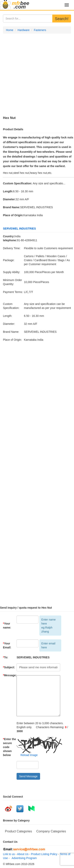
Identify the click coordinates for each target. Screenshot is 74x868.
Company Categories (51, 831)
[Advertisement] (37, 75)
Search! (62, 19)
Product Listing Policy (44, 854)
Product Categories (18, 831)
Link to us (9, 854)
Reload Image (27, 755)
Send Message (28, 776)
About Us (23, 854)
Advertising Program (23, 858)
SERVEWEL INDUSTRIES (19, 229)
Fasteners (40, 30)
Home (10, 30)
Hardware (24, 30)
